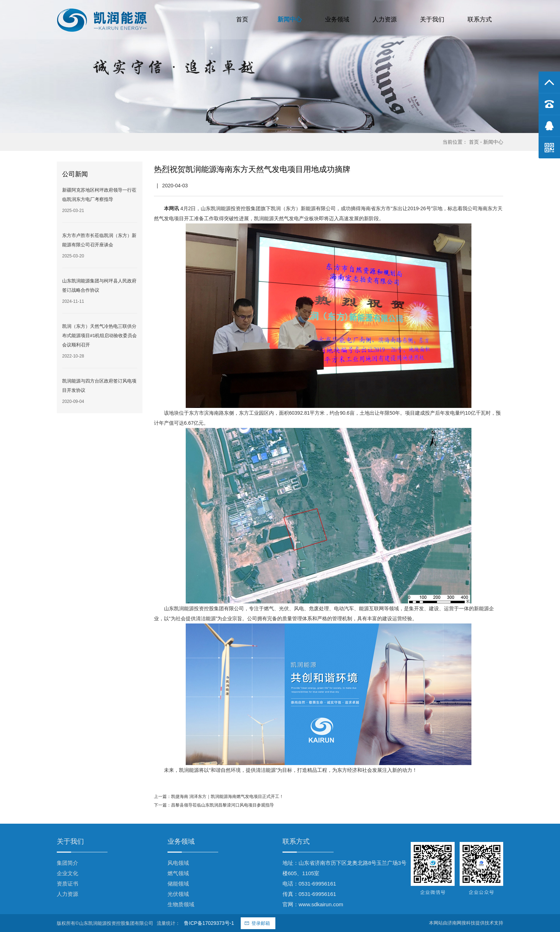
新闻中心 (290, 19)
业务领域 (337, 19)
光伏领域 (178, 894)
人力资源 (385, 19)
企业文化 (67, 873)
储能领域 (178, 884)
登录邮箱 (261, 923)
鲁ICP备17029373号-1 (209, 923)
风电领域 (178, 863)
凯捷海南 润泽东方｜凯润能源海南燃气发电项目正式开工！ (227, 797)
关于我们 (432, 19)
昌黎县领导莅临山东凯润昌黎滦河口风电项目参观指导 (222, 805)
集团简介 (67, 863)
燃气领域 (178, 873)
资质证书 (67, 884)
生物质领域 (181, 904)
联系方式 (480, 19)
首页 (242, 19)
